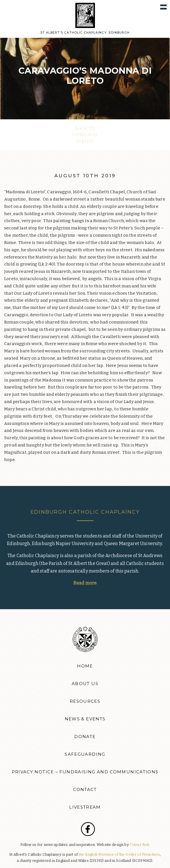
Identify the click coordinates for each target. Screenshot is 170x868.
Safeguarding (85, 754)
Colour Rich (140, 845)
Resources (85, 701)
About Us (85, 684)
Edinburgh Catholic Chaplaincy (85, 512)
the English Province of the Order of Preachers (119, 854)
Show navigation (163, 7)
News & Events (85, 719)
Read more (85, 583)
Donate (85, 737)
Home (85, 666)
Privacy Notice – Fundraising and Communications (85, 772)
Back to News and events (85, 135)
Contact (85, 790)
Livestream (85, 807)
